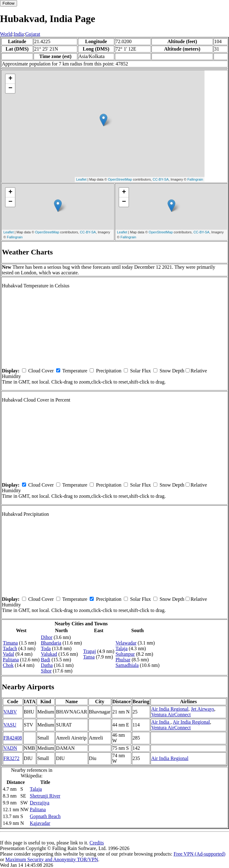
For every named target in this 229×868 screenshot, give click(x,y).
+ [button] (10, 79)
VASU (10, 725)
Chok (8, 665)
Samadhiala (127, 665)
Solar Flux (140, 371)
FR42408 (13, 738)
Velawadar (126, 643)
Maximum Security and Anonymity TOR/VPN (52, 859)
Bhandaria (51, 643)
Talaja (121, 648)
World (6, 34)
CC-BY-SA (161, 179)
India (19, 34)
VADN (10, 748)
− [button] (10, 88)
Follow (9, 3)
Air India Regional (170, 709)
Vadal (8, 654)
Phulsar (123, 660)
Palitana (11, 660)
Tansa (89, 657)
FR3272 (11, 758)
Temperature (75, 371)
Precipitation (109, 371)
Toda (46, 648)
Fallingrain (195, 179)
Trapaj (90, 651)
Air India (161, 722)
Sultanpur (125, 654)
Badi (46, 660)
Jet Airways (202, 709)
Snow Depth (172, 371)
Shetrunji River (45, 796)
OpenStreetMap (120, 179)
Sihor (46, 671)
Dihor (47, 637)
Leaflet (81, 179)
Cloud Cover (41, 371)
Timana (10, 643)
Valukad (49, 654)
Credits (97, 843)
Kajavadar (40, 823)
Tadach (10, 648)
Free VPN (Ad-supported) (199, 854)
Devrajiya (40, 803)
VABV (10, 712)
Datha (47, 665)
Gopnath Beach (45, 816)
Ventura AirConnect (171, 715)
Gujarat (33, 34)
